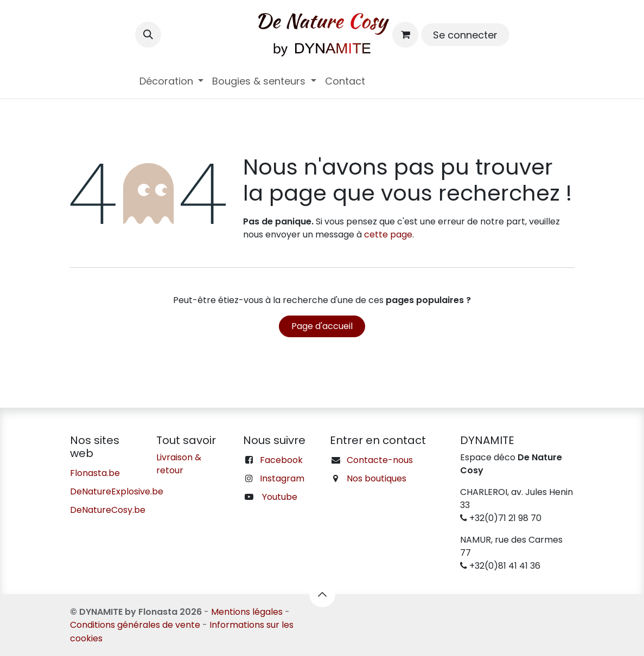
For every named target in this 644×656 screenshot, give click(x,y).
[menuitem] (172, 81)
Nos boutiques (377, 478)
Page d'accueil (322, 326)
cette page (388, 234)
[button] (148, 35)
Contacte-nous (380, 460)
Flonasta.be (95, 473)
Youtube (280, 497)
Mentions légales (247, 612)
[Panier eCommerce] (405, 35)
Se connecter (465, 35)
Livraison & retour (179, 464)
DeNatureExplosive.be (117, 491)
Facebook (281, 460)
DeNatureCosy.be (108, 510)
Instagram (282, 478)
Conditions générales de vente (135, 625)
